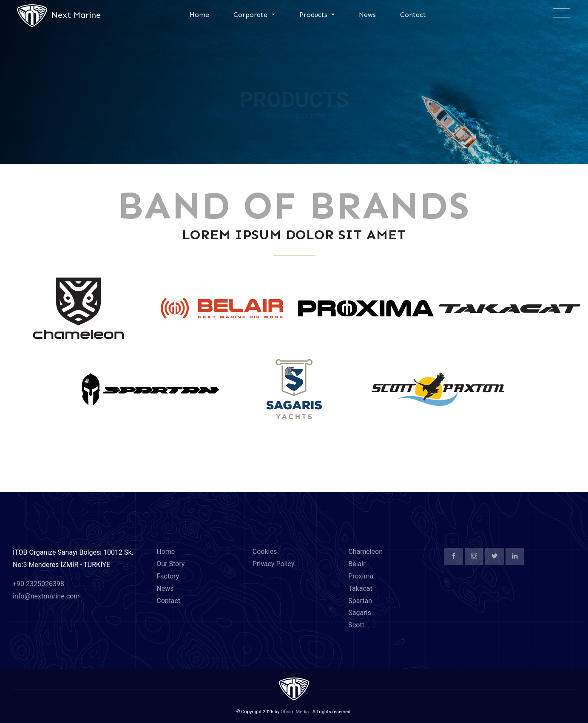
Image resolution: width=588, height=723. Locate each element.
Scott (356, 625)
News (367, 15)
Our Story (170, 564)
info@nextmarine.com (46, 596)
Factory (168, 576)
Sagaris (359, 613)
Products (314, 15)
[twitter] (494, 557)
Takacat (360, 588)
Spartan (360, 601)
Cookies (265, 551)
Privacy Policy (274, 564)
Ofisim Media (295, 712)
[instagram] (474, 557)
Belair (357, 564)
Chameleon (365, 551)
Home (199, 15)
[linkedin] (515, 557)
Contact (413, 15)
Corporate (251, 15)
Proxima (361, 576)
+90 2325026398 (38, 584)
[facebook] (454, 557)
